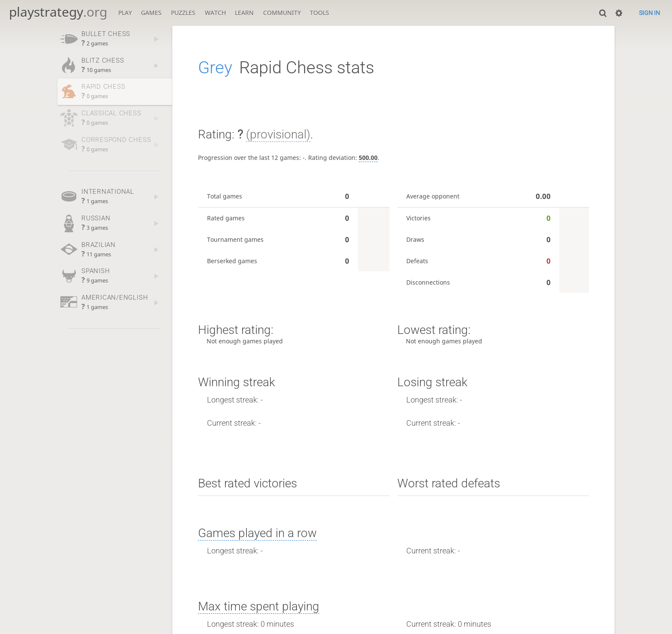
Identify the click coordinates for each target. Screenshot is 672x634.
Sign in (649, 13)
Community (282, 13)
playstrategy (58, 12)
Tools (319, 13)
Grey (215, 68)
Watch (215, 13)
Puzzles (183, 13)
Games (151, 13)
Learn (244, 13)
